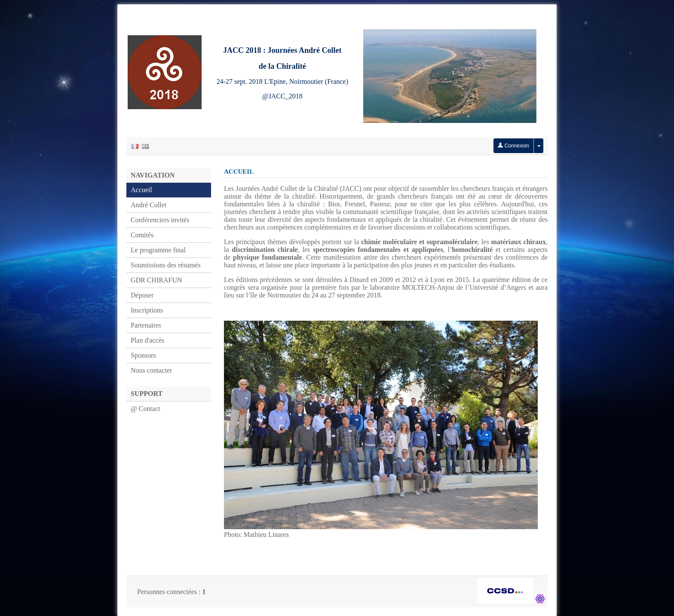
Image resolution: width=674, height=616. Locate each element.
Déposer (142, 295)
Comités (142, 235)
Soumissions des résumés (166, 265)
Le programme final (158, 250)
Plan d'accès (147, 340)
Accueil (141, 190)
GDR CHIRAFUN (156, 280)
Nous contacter (151, 370)
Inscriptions (147, 310)
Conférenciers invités (160, 220)
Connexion (513, 146)
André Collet (149, 205)
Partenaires (146, 325)
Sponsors (143, 355)
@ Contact (146, 409)
